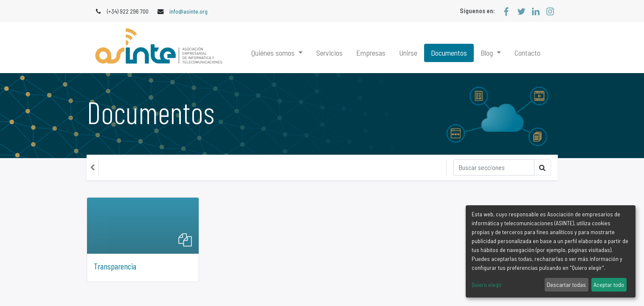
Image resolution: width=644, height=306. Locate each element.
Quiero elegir (487, 285)
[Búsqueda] (494, 167)
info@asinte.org (188, 11)
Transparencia (115, 266)
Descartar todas (566, 285)
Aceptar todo (609, 285)
